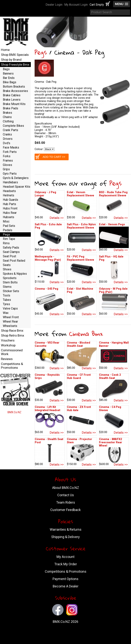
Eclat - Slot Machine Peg (80, 290)
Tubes (7, 300)
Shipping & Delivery (65, 537)
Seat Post (9, 256)
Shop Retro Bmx (13, 335)
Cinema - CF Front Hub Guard (79, 376)
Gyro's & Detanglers (16, 178)
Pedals (8, 230)
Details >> (57, 218)
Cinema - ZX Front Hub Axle (79, 409)
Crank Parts (10, 130)
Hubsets (9, 217)
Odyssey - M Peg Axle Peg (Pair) (113, 290)
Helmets (9, 195)
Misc (6, 221)
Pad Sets (9, 226)
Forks (7, 156)
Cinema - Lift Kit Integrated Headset (48, 409)
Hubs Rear (10, 213)
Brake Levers (12, 100)
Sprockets (10, 278)
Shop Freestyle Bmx (15, 65)
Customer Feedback (65, 510)
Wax (6, 313)
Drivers (8, 139)
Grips (6, 169)
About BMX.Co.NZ (66, 488)
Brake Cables (12, 95)
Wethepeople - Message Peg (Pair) (48, 258)
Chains (7, 117)
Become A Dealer (66, 586)
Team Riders (66, 502)
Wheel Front (11, 317)
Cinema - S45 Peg (47, 289)
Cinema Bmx (86, 334)
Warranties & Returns (66, 529)
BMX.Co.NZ (14, 412)
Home (5, 50)
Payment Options (65, 579)
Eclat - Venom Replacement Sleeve (81, 194)
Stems (7, 287)
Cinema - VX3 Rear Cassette (47, 344)
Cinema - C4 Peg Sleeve (110, 409)
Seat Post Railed (14, 261)
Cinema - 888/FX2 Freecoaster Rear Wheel (111, 442)
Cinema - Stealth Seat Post (49, 441)
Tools (7, 295)
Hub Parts (9, 204)
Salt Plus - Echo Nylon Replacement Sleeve (81, 226)
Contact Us (66, 495)
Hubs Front (10, 208)
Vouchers (8, 340)
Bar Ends (9, 78)
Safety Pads (11, 248)
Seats (7, 265)
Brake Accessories (15, 91)
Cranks (7, 134)
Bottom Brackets (14, 87)
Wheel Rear (10, 322)
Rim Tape (9, 239)
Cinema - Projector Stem (79, 441)
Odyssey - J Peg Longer (45, 194)
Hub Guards (10, 200)
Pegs (41, 52)
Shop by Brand (11, 60)
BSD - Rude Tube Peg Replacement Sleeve (113, 194)
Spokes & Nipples (15, 274)
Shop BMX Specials (15, 55)
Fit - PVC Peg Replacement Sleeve (81, 258)
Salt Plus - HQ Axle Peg (111, 258)
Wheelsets (10, 326)
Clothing (8, 121)
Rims (6, 243)
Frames (8, 161)
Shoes (7, 269)
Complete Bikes (13, 126)
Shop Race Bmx (12, 331)
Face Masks (11, 147)
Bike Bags (10, 82)
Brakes (7, 113)
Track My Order (66, 564)
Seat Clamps (11, 252)
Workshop (8, 345)
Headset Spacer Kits (17, 187)
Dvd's (7, 143)
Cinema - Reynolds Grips (47, 376)
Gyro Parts (10, 174)
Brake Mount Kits (14, 104)
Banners (8, 73)
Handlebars (10, 182)
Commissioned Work (12, 352)
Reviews (7, 359)
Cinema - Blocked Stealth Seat (79, 344)
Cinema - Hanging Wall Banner (114, 344)
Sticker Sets (11, 291)
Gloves (7, 165)
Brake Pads (10, 108)
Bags (6, 69)
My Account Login (76, 5)
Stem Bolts (10, 282)
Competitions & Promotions (12, 366)
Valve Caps (10, 308)
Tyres (6, 304)
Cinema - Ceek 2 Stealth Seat (110, 376)
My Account (65, 557)
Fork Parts (10, 152)
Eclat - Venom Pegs (112, 224)
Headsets (9, 191)
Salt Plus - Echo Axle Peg (48, 226)
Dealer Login (54, 5)
